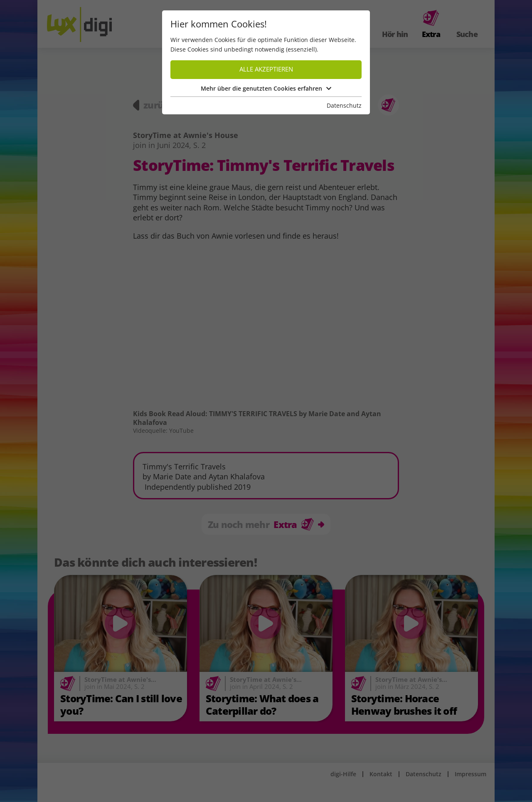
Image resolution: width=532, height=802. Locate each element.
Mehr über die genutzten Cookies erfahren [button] (266, 88)
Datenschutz (344, 105)
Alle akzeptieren (266, 69)
